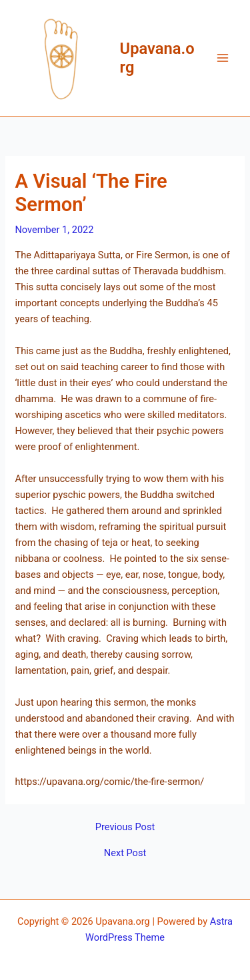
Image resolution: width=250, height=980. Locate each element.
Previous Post (125, 827)
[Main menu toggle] (223, 58)
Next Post (125, 853)
